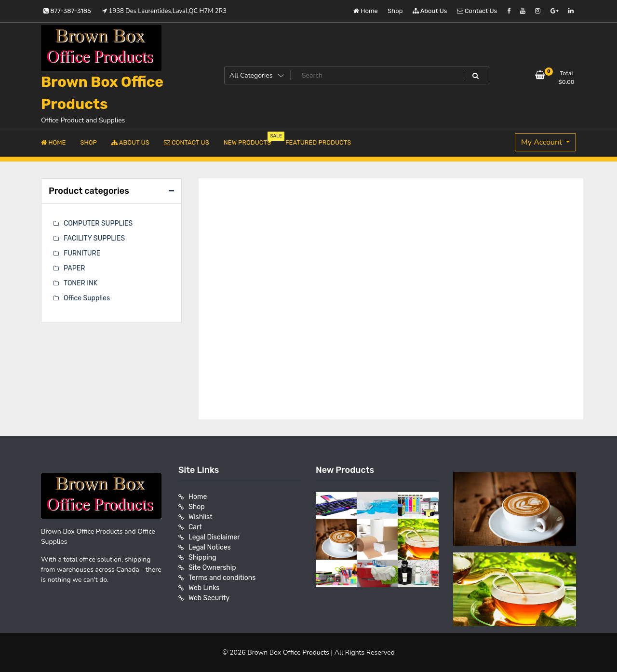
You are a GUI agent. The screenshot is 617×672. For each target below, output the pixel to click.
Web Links (204, 588)
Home (366, 11)
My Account (543, 142)
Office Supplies (87, 298)
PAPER (74, 268)
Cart (195, 527)
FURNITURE (82, 253)
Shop (395, 11)
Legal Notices (210, 547)
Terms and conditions (222, 578)
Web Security (209, 598)
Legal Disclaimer (214, 537)
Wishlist (201, 517)
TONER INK (80, 283)
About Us (430, 11)
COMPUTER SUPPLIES (98, 223)
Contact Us (477, 11)
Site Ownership (212, 568)
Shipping (202, 558)
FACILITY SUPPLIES (94, 238)
